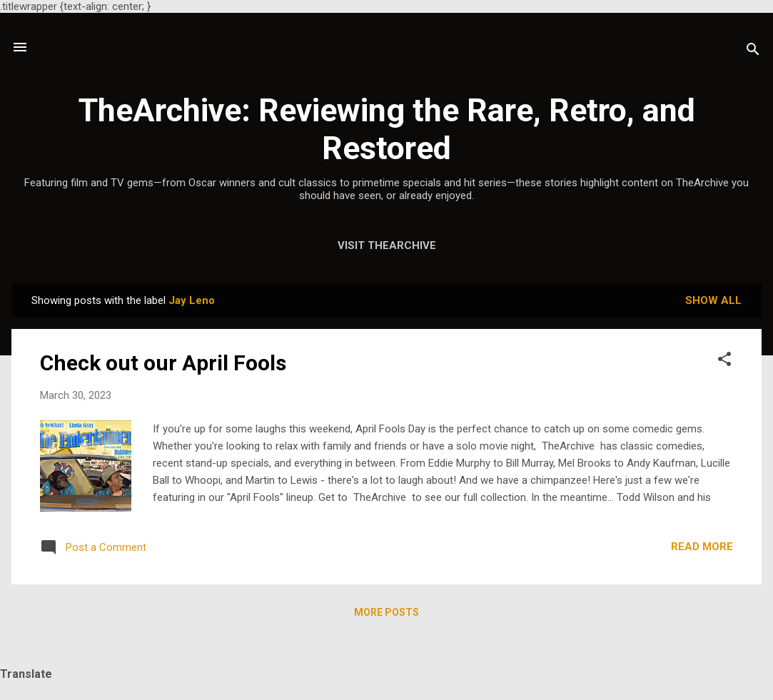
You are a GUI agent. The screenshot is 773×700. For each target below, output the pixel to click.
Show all (713, 300)
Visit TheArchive (387, 245)
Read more (702, 547)
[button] (724, 361)
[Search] (753, 52)
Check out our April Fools (163, 363)
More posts (386, 612)
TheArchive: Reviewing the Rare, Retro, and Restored (387, 129)
